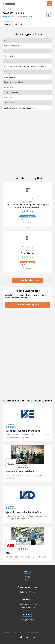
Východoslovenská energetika (23, 431)
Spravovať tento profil (28, 305)
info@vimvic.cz (28, 620)
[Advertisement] (28, 141)
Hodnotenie (22, 24)
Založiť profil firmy (28, 592)
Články (28, 580)
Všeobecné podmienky (28, 604)
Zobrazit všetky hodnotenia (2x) (28, 280)
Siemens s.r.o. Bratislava (20, 471)
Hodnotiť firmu (25, 17)
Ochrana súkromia (28, 607)
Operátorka (28, 253)
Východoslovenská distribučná (23, 512)
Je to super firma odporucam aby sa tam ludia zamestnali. (28, 206)
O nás (8, 24)
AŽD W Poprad (28, 202)
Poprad (28, 222)
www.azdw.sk (10, 77)
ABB (8, 553)
